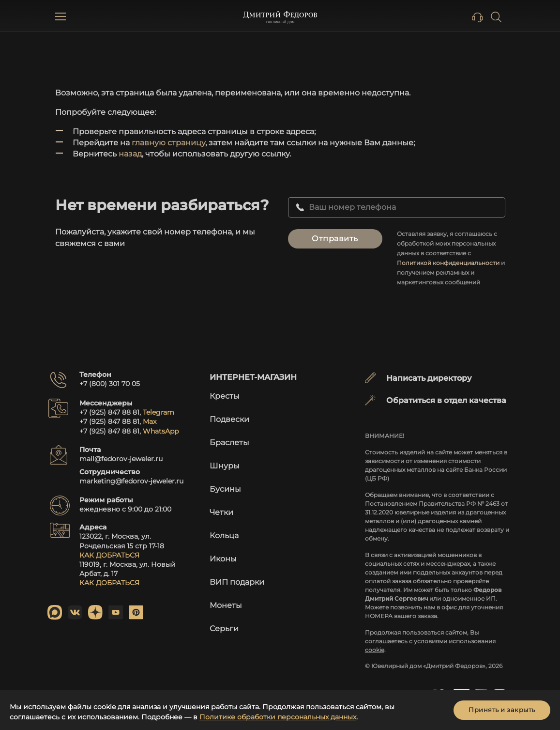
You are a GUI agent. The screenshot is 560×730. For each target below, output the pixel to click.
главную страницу (168, 143)
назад (130, 154)
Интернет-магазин (253, 377)
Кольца (224, 536)
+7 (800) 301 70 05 (110, 384)
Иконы (223, 559)
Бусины (225, 489)
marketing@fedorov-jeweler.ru (131, 481)
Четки (221, 512)
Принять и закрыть (502, 710)
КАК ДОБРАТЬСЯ (109, 555)
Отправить (335, 239)
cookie (375, 650)
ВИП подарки (237, 582)
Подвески (229, 419)
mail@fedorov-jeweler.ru (121, 459)
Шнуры (225, 466)
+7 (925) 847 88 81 (109, 412)
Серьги (224, 629)
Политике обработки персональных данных (278, 717)
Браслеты (229, 443)
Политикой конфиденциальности (448, 263)
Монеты (226, 605)
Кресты (225, 396)
